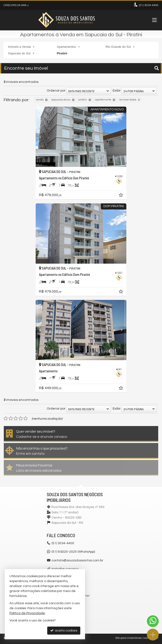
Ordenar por (56, 91)
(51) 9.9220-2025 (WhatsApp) (73, 552)
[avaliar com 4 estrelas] (21, 419)
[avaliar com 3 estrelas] (16, 419)
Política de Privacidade (27, 613)
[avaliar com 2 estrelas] (11, 419)
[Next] (119, 137)
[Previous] (43, 137)
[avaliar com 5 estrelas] (26, 419)
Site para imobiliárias (128, 638)
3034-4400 (149, 5)
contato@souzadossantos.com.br (77, 560)
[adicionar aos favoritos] (121, 196)
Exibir (117, 91)
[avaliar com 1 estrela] (6, 419)
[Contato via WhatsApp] (153, 621)
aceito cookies (64, 630)
